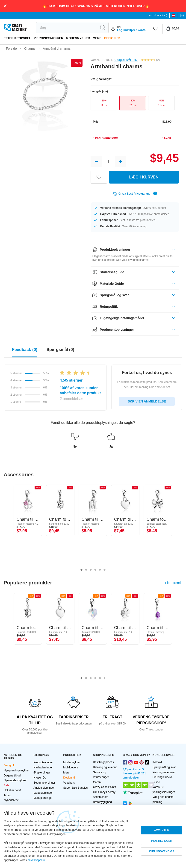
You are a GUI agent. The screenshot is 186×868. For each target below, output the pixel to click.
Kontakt (157, 762)
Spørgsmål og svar (164, 767)
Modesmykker (78, 38)
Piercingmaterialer (164, 772)
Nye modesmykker (15, 780)
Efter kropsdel (17, 38)
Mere (97, 38)
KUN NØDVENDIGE (162, 851)
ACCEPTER (161, 830)
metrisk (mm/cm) (158, 15)
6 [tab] (105, 570)
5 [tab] (100, 570)
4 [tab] (95, 570)
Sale (6, 785)
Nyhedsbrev (11, 800)
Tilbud (7, 795)
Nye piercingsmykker (16, 770)
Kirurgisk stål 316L (126, 60)
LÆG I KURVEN (144, 177)
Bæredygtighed (102, 802)
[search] (66, 28)
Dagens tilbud (12, 776)
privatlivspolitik (36, 860)
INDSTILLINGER (162, 841)
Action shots (101, 797)
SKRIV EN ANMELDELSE (147, 401)
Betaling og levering (105, 767)
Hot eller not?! (12, 790)
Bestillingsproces (103, 762)
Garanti (98, 782)
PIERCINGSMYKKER (48, 38)
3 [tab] (91, 570)
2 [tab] (86, 570)
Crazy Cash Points (105, 787)
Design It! (112, 38)
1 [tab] (82, 570)
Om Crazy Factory (104, 792)
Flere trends (174, 583)
